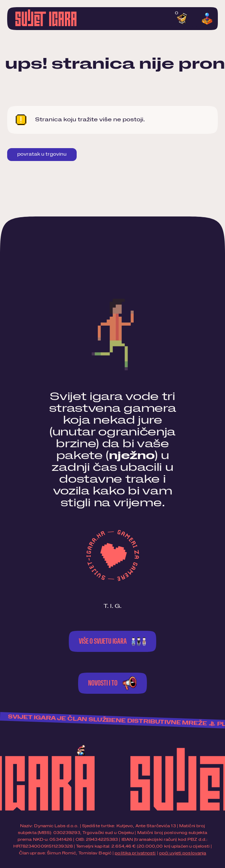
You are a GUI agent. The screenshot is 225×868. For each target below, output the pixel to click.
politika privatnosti (135, 853)
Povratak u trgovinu (42, 154)
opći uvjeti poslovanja (183, 853)
